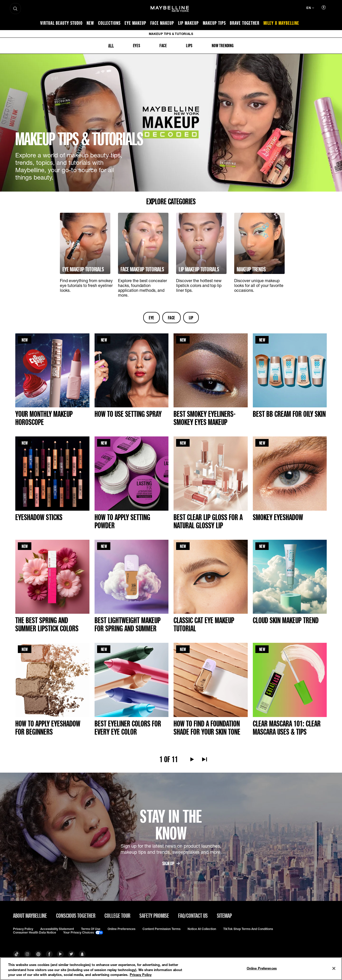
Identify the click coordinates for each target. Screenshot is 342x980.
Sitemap (224, 915)
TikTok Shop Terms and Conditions (248, 929)
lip (191, 318)
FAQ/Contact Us (193, 915)
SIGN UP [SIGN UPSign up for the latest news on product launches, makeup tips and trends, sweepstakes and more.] (171, 863)
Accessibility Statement (57, 929)
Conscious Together (76, 915)
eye (152, 318)
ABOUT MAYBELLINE (30, 915)
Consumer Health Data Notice (35, 933)
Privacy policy (23, 929)
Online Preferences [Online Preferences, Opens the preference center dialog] (262, 968)
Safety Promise (154, 915)
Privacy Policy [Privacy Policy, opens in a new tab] (141, 975)
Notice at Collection (202, 929)
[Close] (334, 968)
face (172, 318)
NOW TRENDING (223, 45)
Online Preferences (121, 929)
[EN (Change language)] (310, 8)
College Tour (117, 915)
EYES (137, 45)
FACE (163, 45)
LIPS (189, 45)
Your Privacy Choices (83, 933)
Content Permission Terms (161, 929)
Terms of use (91, 929)
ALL (111, 45)
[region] (171, 969)
